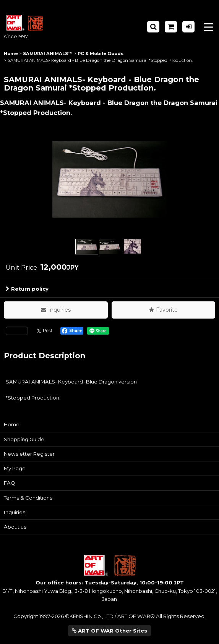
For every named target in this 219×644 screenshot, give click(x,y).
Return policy (27, 289)
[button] (153, 27)
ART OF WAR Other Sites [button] (109, 631)
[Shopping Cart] (171, 27)
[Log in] (188, 27)
